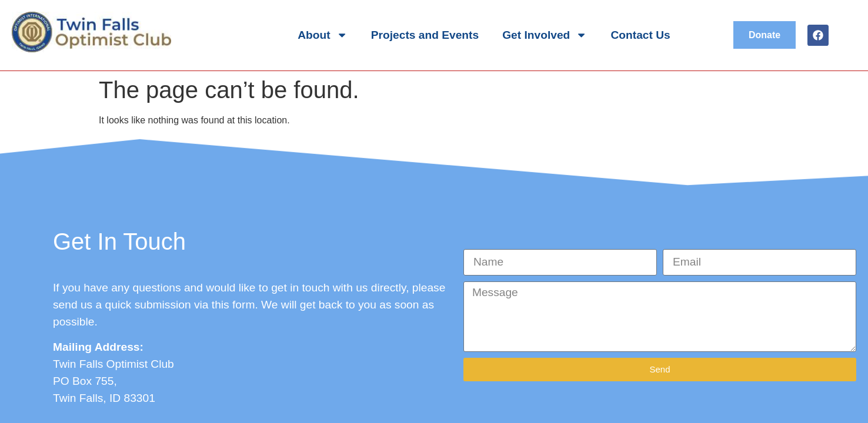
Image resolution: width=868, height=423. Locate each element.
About (323, 35)
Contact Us (641, 35)
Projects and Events (425, 35)
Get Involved (545, 35)
